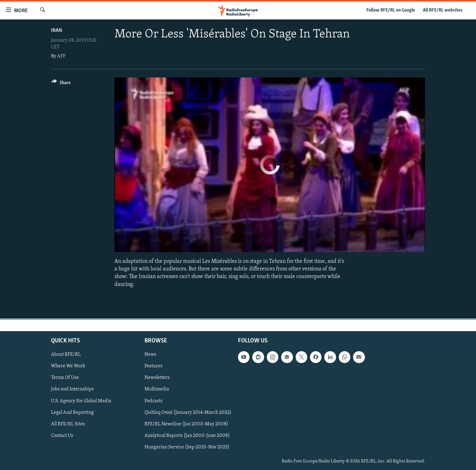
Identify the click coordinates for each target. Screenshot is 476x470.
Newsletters (157, 378)
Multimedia (157, 389)
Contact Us (62, 435)
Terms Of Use (65, 378)
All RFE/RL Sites (68, 424)
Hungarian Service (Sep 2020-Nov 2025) (187, 447)
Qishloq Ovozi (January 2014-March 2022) (188, 412)
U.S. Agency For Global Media (81, 401)
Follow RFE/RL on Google (391, 10)
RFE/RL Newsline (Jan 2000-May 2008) (186, 424)
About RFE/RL (66, 355)
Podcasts (153, 401)
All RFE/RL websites (443, 10)
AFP (61, 56)
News (150, 355)
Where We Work (68, 366)
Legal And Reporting (72, 412)
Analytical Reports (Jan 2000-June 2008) (187, 435)
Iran (57, 31)
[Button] (61, 84)
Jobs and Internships (72, 389)
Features (153, 366)
